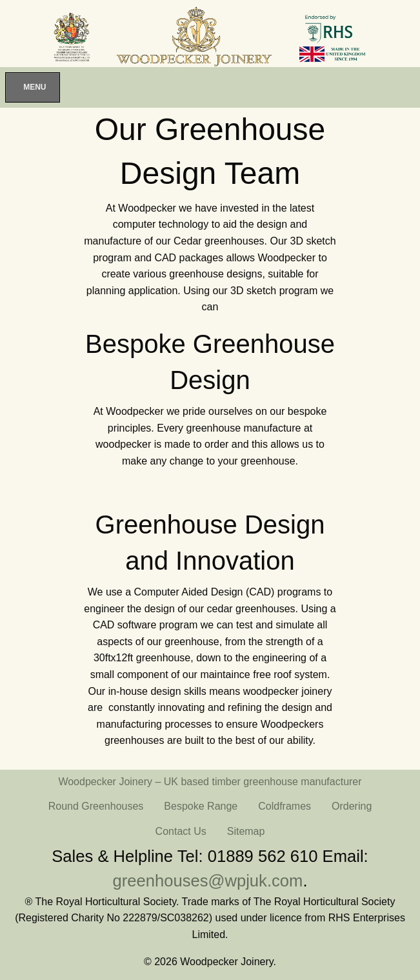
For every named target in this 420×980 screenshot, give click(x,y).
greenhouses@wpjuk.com (208, 881)
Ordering (352, 806)
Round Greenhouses (96, 806)
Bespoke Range (201, 806)
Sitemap (246, 831)
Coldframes (285, 806)
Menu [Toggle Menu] (35, 87)
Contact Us (181, 831)
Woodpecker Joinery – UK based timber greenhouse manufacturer (210, 782)
